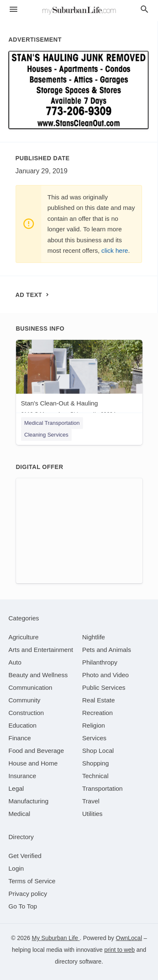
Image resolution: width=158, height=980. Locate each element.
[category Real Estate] (99, 700)
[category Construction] (26, 713)
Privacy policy (28, 894)
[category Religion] (94, 725)
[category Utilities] (92, 814)
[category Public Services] (104, 687)
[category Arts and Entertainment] (41, 650)
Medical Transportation (52, 423)
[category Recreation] (98, 713)
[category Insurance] (22, 776)
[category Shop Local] (98, 751)
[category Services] (94, 738)
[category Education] (23, 725)
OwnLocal (129, 938)
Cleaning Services (47, 435)
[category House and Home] (33, 763)
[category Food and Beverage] (36, 751)
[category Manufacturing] (28, 801)
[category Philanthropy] (100, 662)
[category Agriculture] (24, 637)
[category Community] (24, 700)
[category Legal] (16, 788)
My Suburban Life (56, 938)
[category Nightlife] (94, 637)
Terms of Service (32, 881)
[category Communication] (30, 687)
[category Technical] (95, 776)
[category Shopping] (95, 763)
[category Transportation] (102, 788)
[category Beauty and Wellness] (38, 675)
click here (115, 250)
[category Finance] (20, 738)
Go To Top (23, 906)
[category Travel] (91, 801)
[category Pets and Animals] (107, 650)
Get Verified (25, 856)
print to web (119, 950)
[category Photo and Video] (106, 675)
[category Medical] (19, 814)
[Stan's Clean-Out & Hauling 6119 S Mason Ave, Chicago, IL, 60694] (79, 380)
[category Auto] (15, 662)
